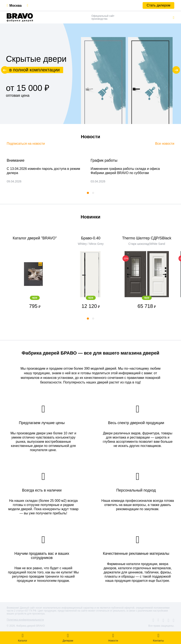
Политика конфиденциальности (25, 620)
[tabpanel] (44, 171)
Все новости (165, 144)
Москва (16, 6)
